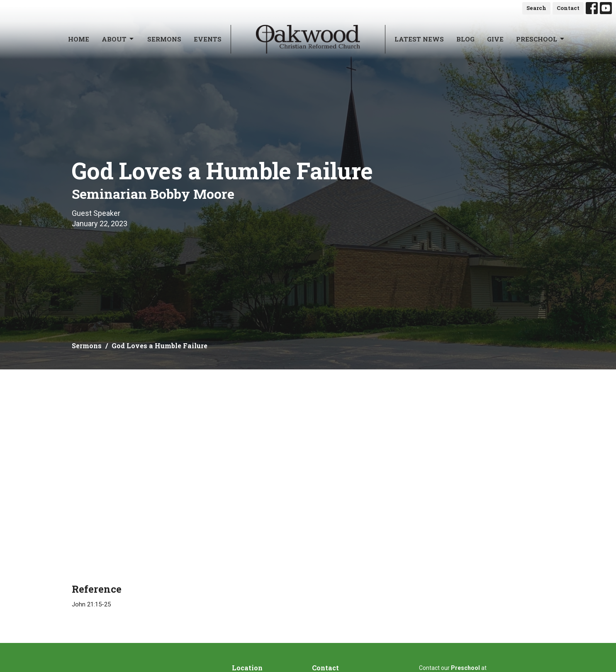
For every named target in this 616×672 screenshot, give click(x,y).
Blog (465, 39)
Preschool (541, 39)
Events (208, 39)
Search (536, 8)
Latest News (419, 39)
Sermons (164, 39)
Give (495, 39)
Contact (568, 8)
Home (79, 39)
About (118, 39)
